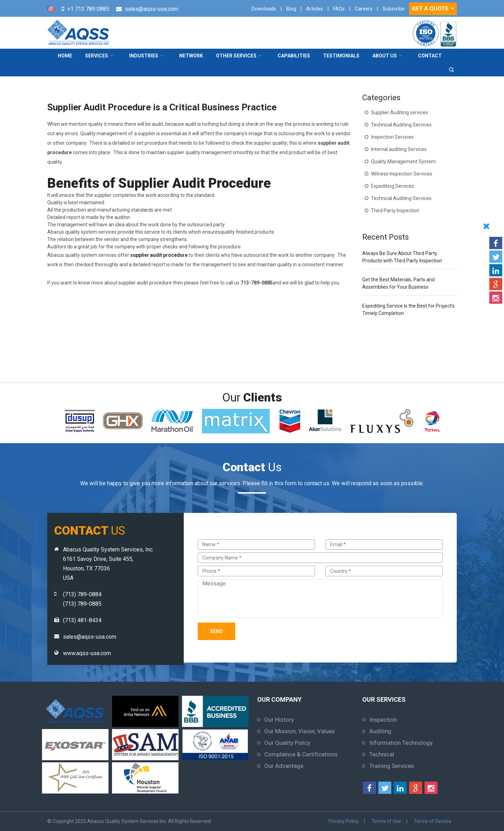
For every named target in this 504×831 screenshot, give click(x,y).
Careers (364, 9)
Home (65, 56)
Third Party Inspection (395, 211)
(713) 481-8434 (82, 620)
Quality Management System (403, 162)
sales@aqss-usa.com (152, 9)
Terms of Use (386, 821)
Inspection (383, 720)
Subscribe (394, 9)
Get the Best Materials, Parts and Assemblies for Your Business (398, 283)
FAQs (339, 9)
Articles (315, 9)
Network (191, 56)
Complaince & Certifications (301, 754)
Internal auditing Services (399, 149)
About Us (385, 56)
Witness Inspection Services (402, 174)
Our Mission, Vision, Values (300, 731)
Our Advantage (284, 766)
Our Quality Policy (287, 743)
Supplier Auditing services (400, 112)
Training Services (392, 766)
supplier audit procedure (159, 255)
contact (430, 56)
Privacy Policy (344, 821)
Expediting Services (393, 186)
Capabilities (294, 56)
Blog (291, 9)
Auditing (380, 731)
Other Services (236, 56)
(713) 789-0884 (82, 594)
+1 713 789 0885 (88, 9)
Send (216, 631)
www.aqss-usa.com (87, 653)
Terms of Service (433, 821)
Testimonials (341, 56)
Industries (144, 56)
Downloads (264, 9)
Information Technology (401, 743)
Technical (382, 754)
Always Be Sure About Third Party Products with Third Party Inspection (402, 257)
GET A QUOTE (431, 9)
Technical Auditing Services (401, 125)
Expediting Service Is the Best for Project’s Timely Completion (408, 310)
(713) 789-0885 (82, 604)
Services (97, 56)
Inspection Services (392, 137)
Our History (279, 720)
